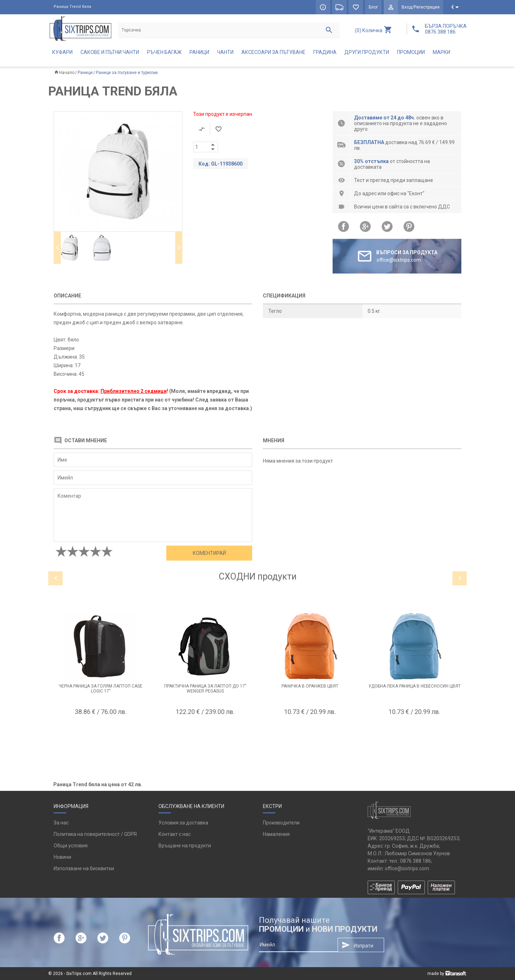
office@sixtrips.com (407, 868)
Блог (373, 7)
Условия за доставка (183, 823)
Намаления (276, 834)
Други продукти (367, 52)
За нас (61, 823)
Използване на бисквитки (84, 868)
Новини (62, 857)
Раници (199, 52)
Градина (325, 52)
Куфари (62, 52)
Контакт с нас (175, 834)
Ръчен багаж (164, 52)
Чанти (225, 52)
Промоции (411, 52)
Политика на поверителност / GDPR (95, 834)
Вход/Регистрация (421, 7)
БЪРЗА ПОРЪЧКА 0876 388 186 (446, 29)
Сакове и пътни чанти (110, 52)
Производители (281, 823)
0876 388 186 (416, 861)
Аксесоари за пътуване (273, 52)
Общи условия (71, 846)
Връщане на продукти (185, 846)
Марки (442, 52)
